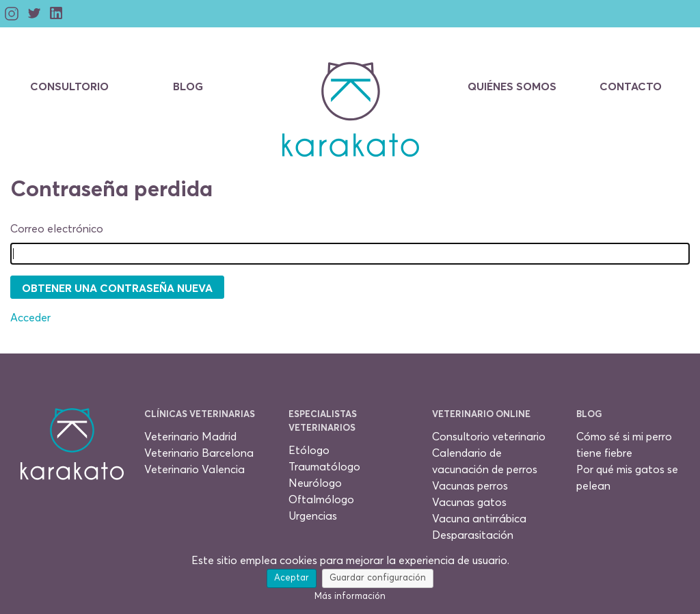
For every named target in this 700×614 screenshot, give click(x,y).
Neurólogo (315, 483)
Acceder (30, 318)
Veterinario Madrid (190, 437)
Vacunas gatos (469, 503)
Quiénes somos (512, 87)
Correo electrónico (57, 229)
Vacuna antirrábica (479, 519)
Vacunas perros (470, 486)
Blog (188, 87)
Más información (350, 597)
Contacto (631, 87)
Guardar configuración (378, 578)
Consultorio (69, 87)
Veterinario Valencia (194, 470)
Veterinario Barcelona (199, 453)
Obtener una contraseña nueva (117, 289)
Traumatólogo (324, 467)
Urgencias (313, 516)
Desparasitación (473, 535)
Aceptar (292, 578)
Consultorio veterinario (489, 437)
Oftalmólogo (321, 500)
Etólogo (309, 451)
